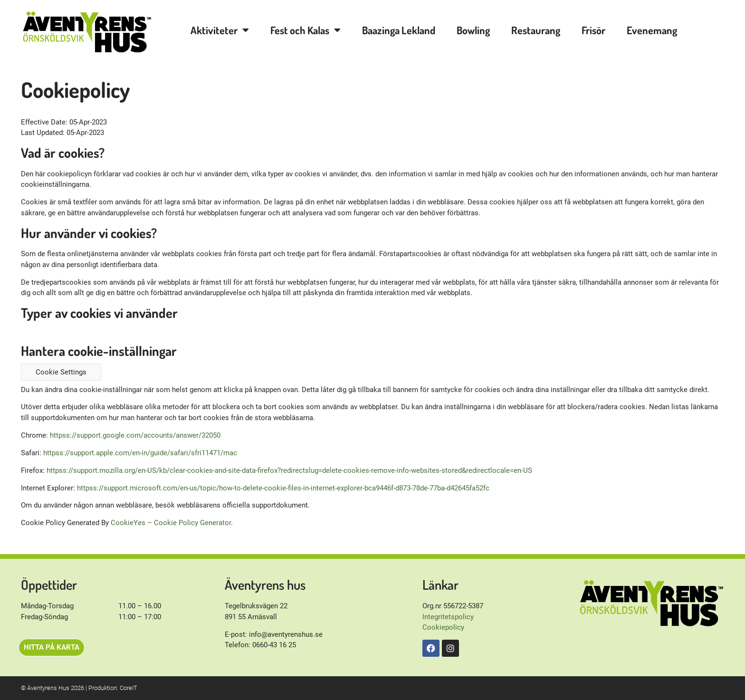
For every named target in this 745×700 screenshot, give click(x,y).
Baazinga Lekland (399, 30)
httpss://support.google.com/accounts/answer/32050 (135, 435)
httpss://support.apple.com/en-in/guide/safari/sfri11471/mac (140, 453)
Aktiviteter (220, 30)
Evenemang (652, 30)
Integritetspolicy (448, 617)
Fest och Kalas (306, 30)
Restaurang (536, 30)
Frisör (593, 30)
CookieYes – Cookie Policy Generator (171, 523)
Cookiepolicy (443, 627)
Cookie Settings (61, 372)
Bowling (473, 30)
